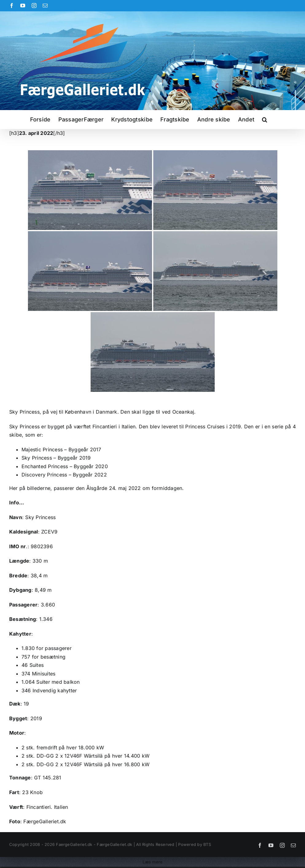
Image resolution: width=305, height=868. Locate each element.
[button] (265, 120)
